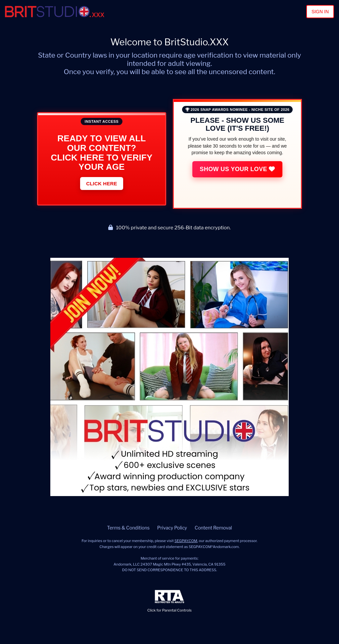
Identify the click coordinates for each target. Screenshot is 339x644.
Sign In (320, 12)
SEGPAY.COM (186, 541)
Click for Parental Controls (169, 601)
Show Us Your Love (237, 169)
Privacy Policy (172, 528)
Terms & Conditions (128, 528)
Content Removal (213, 528)
